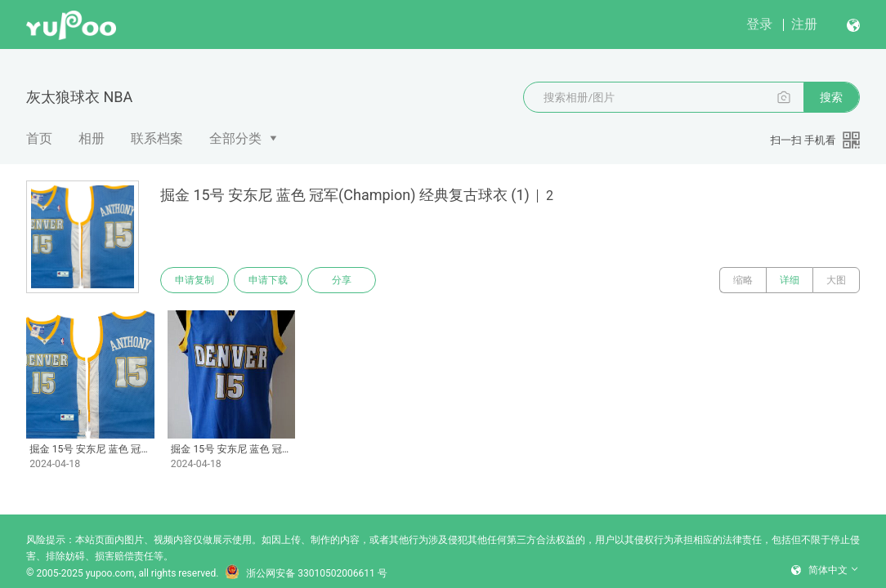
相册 (92, 138)
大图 (836, 280)
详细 (790, 280)
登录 (759, 24)
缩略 (743, 280)
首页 (39, 138)
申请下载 (268, 280)
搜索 (831, 97)
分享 (342, 280)
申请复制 (195, 280)
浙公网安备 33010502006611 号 (306, 573)
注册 (804, 24)
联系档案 (157, 138)
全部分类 (235, 138)
